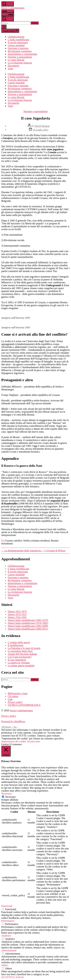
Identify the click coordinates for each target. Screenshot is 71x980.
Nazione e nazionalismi (20, 57)
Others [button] (5, 965)
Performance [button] (8, 921)
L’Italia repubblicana (18, 40)
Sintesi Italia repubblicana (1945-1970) (28, 620)
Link (10, 699)
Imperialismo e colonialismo (22, 54)
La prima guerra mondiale (21, 666)
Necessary (10, 797)
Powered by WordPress (13, 721)
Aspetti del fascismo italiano (22, 654)
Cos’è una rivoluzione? (20, 657)
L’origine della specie (19, 642)
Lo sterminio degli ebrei (20, 651)
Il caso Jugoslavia (17, 660)
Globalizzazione (16, 37)
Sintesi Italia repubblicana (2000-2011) (28, 629)
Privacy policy (15, 702)
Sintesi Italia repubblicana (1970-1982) (28, 623)
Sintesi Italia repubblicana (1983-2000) (28, 626)
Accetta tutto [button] (33, 741)
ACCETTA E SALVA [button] (12, 977)
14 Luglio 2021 (40, 130)
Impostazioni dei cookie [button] (14, 741)
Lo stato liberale (16, 60)
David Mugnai (42, 126)
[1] (3, 541)
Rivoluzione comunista (20, 51)
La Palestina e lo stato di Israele (24, 648)
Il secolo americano (18, 42)
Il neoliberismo (16, 645)
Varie (10, 69)
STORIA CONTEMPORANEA (24, 705)
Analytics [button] (6, 936)
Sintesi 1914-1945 (17, 617)
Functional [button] (7, 906)
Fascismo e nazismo (18, 48)
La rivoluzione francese (20, 63)
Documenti (13, 66)
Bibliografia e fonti (18, 693)
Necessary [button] (7, 794)
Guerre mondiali (16, 45)
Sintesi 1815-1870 (17, 611)
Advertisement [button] (9, 950)
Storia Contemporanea (13, 8)
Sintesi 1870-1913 (17, 614)
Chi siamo (13, 696)
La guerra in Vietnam (19, 663)
